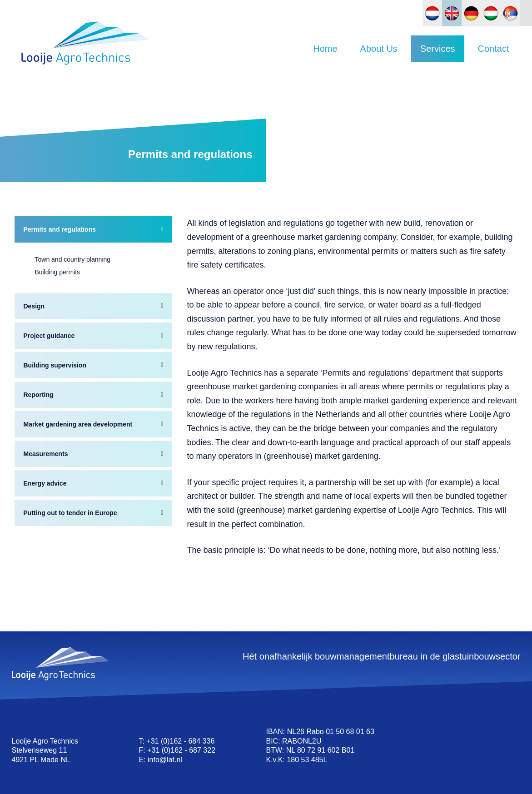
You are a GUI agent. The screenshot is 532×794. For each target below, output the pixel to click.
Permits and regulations (60, 227)
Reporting (39, 392)
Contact (494, 49)
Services (438, 49)
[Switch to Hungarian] (491, 13)
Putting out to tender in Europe (70, 511)
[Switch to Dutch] (432, 13)
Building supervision (55, 363)
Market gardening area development (78, 422)
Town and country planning (73, 257)
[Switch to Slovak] (510, 13)
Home (325, 49)
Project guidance (49, 333)
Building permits (58, 270)
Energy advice (45, 481)
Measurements (46, 452)
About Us (379, 49)
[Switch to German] (471, 13)
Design (34, 304)
